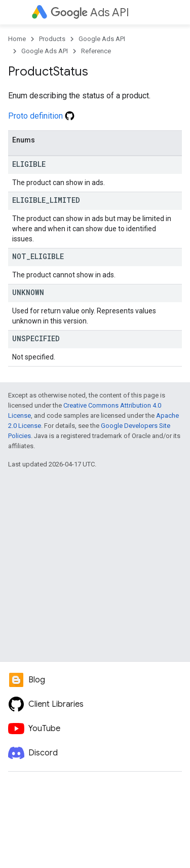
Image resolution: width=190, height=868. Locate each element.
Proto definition (41, 116)
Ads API (90, 12)
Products (52, 39)
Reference (96, 51)
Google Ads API (102, 39)
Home (17, 39)
